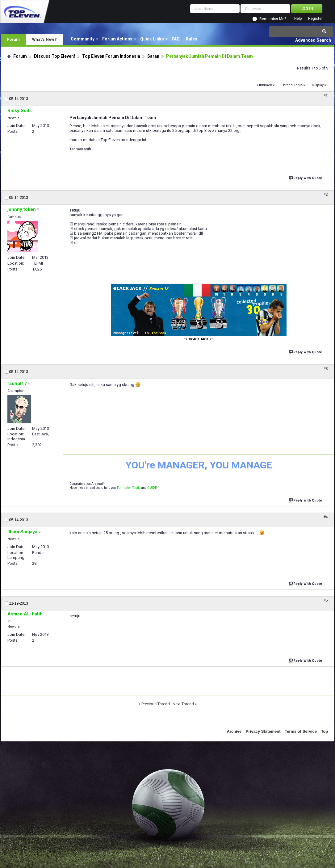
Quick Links (152, 39)
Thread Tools (292, 85)
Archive (234, 731)
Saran (153, 56)
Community (83, 39)
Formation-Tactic (129, 488)
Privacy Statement (263, 731)
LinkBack (265, 85)
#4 (326, 517)
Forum (13, 39)
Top (325, 731)
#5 (326, 600)
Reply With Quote (306, 177)
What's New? (44, 39)
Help (298, 19)
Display (318, 85)
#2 (326, 195)
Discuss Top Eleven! (54, 56)
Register (315, 19)
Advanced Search (313, 40)
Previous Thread (156, 704)
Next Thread (183, 704)
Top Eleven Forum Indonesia (111, 56)
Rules (192, 39)
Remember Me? (273, 19)
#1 (326, 96)
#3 (326, 369)
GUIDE (152, 488)
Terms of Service (301, 731)
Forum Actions (117, 39)
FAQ (176, 39)
